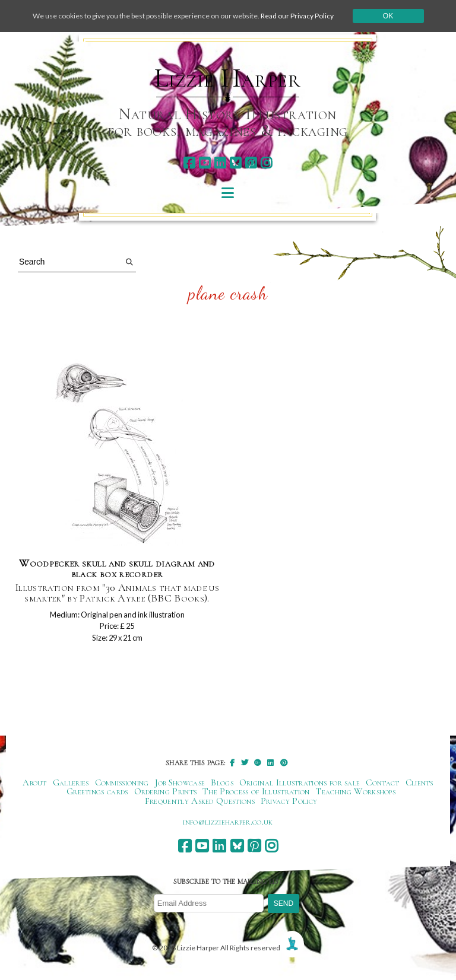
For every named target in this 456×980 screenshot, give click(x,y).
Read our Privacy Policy (297, 16)
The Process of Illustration (256, 791)
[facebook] (189, 163)
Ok (388, 16)
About (35, 782)
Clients (419, 782)
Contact (382, 782)
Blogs (222, 782)
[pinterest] (251, 163)
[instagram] (266, 163)
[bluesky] (235, 163)
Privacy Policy (289, 801)
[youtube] (205, 163)
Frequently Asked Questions (200, 801)
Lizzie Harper (228, 78)
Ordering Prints (166, 791)
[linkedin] (220, 163)
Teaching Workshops (356, 791)
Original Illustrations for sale (300, 782)
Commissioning (122, 782)
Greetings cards (97, 791)
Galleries (71, 782)
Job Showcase (180, 782)
